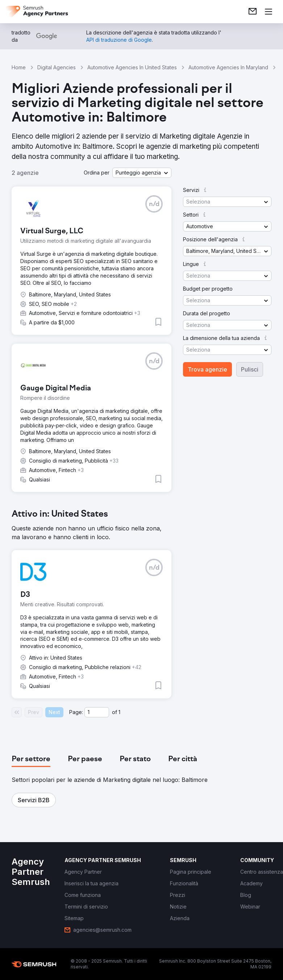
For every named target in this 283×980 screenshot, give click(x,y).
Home (19, 67)
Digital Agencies (57, 67)
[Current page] (97, 712)
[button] (142, 173)
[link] (253, 12)
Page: (76, 712)
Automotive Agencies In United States (132, 67)
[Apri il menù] (269, 12)
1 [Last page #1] (119, 712)
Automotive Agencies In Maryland (228, 67)
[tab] (31, 759)
